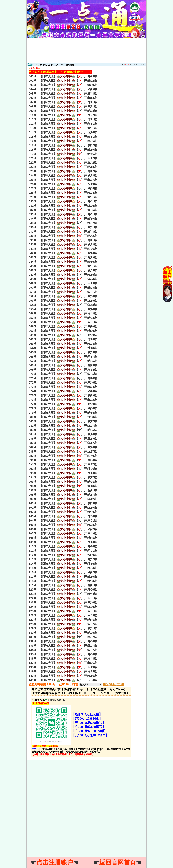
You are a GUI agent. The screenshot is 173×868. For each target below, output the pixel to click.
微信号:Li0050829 (55, 700)
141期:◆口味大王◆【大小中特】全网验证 (54, 65)
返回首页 (136, 65)
